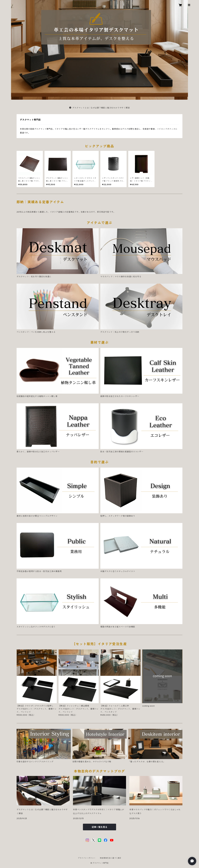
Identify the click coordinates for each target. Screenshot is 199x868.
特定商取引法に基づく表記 (111, 858)
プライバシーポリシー (87, 858)
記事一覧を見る (99, 827)
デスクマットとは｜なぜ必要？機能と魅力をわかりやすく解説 (99, 108)
